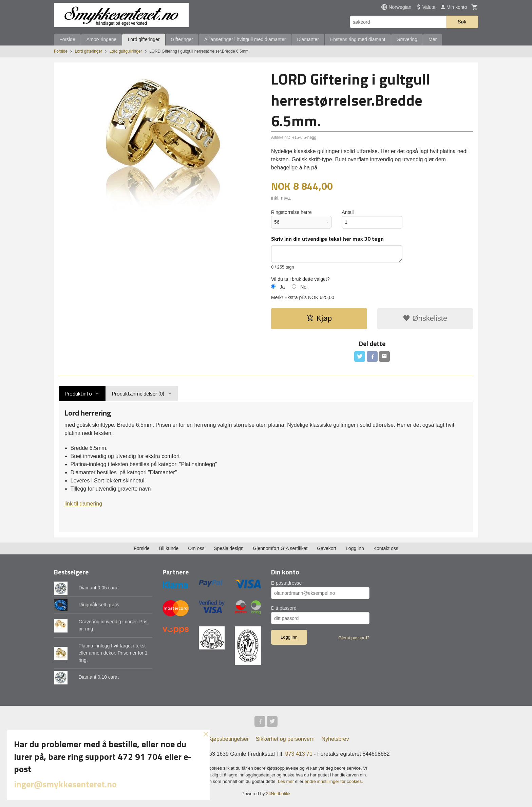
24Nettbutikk (278, 794)
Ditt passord (284, 608)
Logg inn (355, 548)
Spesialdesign (229, 548)
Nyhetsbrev (335, 739)
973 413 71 (299, 754)
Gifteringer (182, 39)
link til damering (83, 504)
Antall (348, 212)
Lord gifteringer (144, 39)
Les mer (287, 781)
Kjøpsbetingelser (229, 739)
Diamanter (308, 39)
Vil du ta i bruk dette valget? (300, 279)
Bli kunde (169, 548)
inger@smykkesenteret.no (65, 784)
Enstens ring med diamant (358, 39)
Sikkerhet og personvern (285, 739)
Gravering (407, 39)
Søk (462, 22)
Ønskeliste (425, 318)
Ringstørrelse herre (291, 212)
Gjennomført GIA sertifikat (280, 548)
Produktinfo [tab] (78, 393)
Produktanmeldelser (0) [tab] (138, 393)
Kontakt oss (386, 548)
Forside (67, 39)
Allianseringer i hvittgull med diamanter (245, 39)
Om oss (196, 548)
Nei (304, 287)
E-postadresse (286, 583)
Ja (282, 287)
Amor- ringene (102, 39)
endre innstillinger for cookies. (334, 781)
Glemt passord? (354, 638)
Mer (433, 39)
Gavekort (327, 548)
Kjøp (319, 318)
